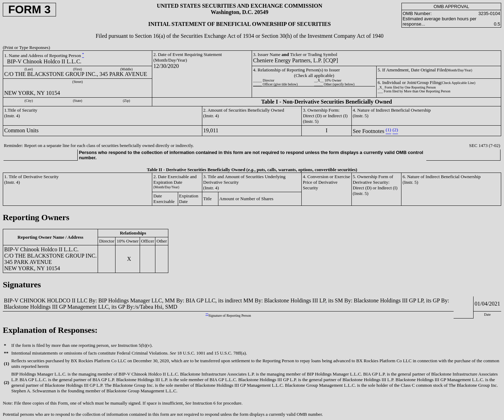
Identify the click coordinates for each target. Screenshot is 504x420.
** (207, 314)
